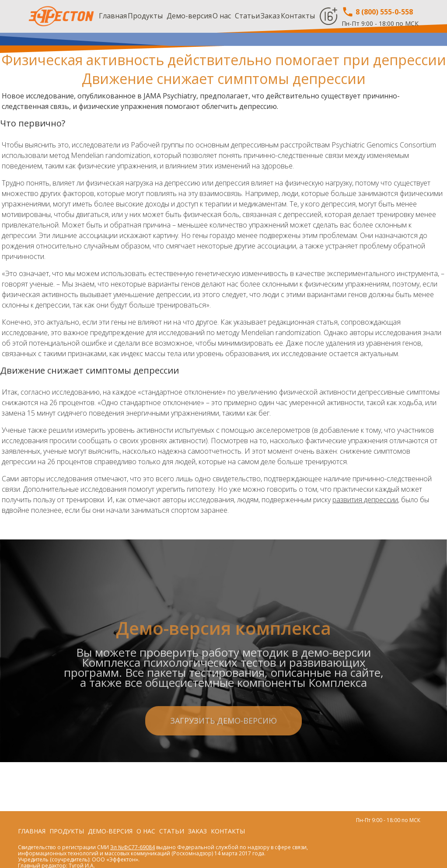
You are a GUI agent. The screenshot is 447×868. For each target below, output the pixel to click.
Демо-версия (189, 16)
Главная (113, 16)
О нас (222, 16)
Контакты (298, 16)
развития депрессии (365, 500)
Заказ (270, 16)
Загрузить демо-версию (223, 756)
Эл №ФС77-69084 (133, 847)
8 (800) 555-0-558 (377, 12)
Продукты (145, 16)
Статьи (247, 16)
